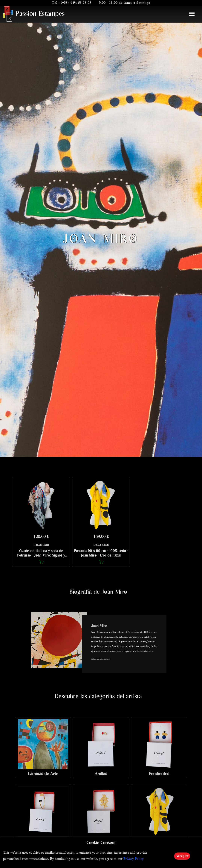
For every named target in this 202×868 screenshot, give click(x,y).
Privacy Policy (133, 859)
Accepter (182, 856)
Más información (101, 659)
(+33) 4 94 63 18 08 (76, 3)
